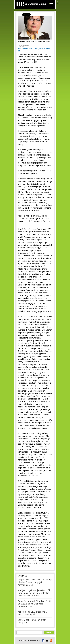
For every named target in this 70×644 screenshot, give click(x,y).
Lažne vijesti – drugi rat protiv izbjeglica (32, 621)
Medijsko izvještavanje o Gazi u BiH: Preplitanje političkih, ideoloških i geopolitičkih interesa (35, 593)
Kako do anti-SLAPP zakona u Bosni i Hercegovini (32, 613)
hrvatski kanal (23, 48)
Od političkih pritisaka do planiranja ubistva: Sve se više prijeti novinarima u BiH (35, 582)
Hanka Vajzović (23, 45)
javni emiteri (33, 48)
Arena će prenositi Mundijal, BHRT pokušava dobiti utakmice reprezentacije (35, 604)
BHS (58, 1)
